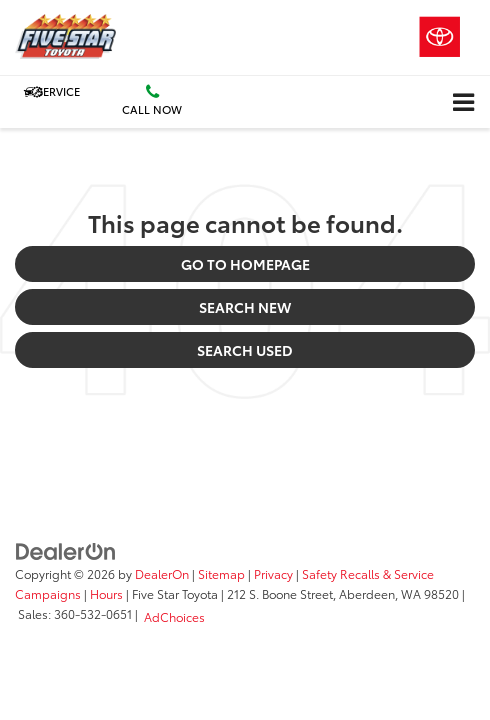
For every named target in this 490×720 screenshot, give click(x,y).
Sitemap (221, 573)
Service (51, 91)
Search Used (245, 350)
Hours (106, 593)
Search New (245, 307)
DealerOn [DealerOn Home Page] (162, 573)
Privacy (273, 573)
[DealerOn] (66, 550)
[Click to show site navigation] (463, 102)
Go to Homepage (245, 264)
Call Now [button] (153, 100)
